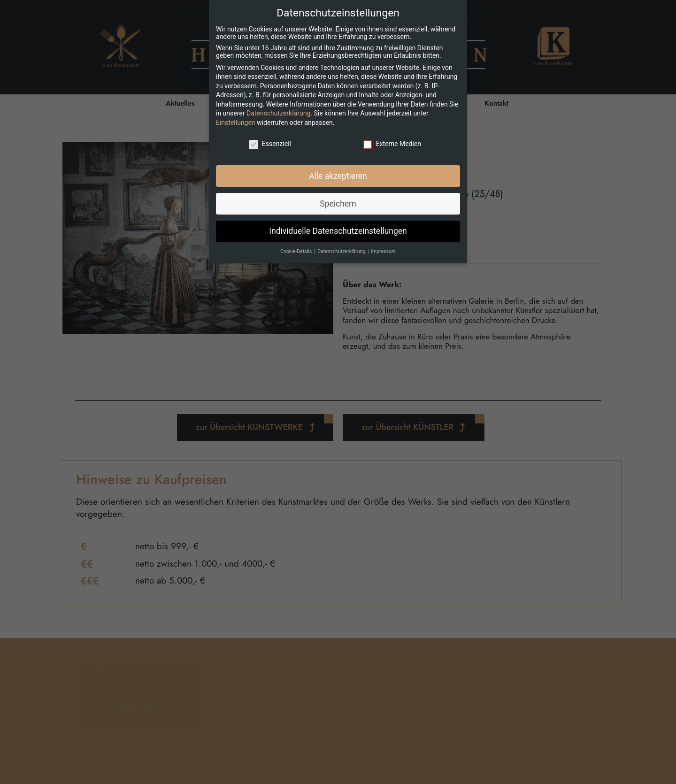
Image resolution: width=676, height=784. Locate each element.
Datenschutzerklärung (278, 113)
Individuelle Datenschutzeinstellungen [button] (338, 231)
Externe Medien (392, 144)
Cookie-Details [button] (297, 251)
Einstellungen (236, 123)
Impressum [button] (383, 251)
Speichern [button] (338, 204)
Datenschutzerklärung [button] (342, 251)
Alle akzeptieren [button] (338, 176)
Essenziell (270, 144)
